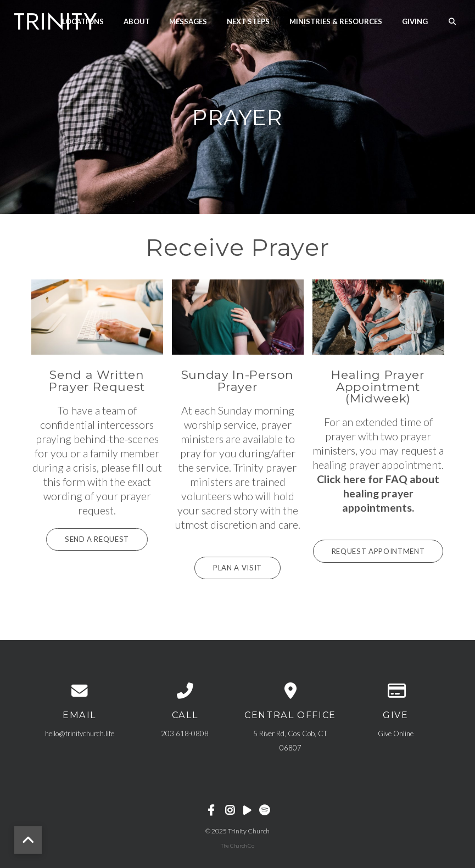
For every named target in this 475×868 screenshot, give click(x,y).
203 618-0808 (185, 733)
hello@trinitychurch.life (80, 733)
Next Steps (248, 21)
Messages (188, 21)
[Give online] (396, 690)
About (137, 21)
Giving (415, 21)
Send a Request (97, 539)
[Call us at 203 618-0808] (185, 690)
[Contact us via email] (80, 690)
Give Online (396, 733)
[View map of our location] (290, 690)
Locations (83, 21)
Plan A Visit (238, 568)
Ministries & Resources (336, 21)
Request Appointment (378, 551)
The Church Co (237, 845)
